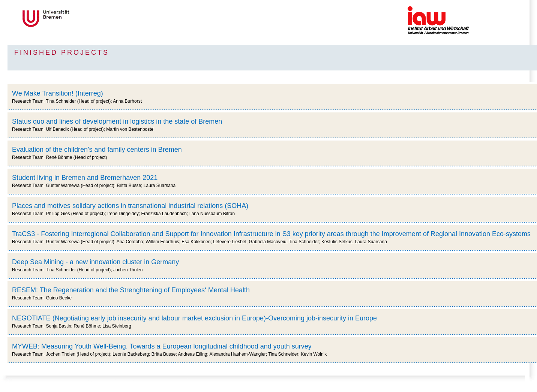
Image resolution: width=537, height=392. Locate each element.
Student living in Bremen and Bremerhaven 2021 (85, 178)
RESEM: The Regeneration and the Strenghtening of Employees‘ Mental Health (131, 290)
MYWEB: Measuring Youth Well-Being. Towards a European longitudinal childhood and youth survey (162, 346)
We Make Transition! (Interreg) (58, 93)
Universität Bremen (71, 19)
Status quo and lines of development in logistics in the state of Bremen (117, 121)
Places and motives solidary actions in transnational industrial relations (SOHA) (130, 206)
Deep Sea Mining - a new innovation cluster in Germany (95, 262)
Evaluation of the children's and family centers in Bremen (97, 150)
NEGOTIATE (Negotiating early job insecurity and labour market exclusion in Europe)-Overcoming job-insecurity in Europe (194, 318)
